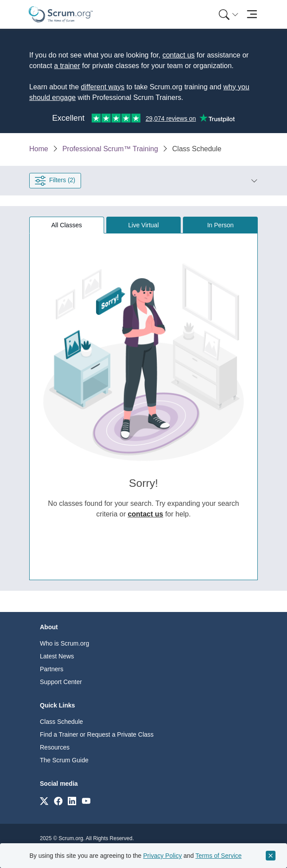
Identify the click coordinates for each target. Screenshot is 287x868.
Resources (55, 747)
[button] (169, 180)
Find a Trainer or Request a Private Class (97, 734)
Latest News (57, 656)
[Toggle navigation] (252, 14)
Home (39, 149)
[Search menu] (229, 14)
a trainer (67, 66)
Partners (52, 669)
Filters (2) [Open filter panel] (55, 180)
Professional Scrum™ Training (110, 149)
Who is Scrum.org (64, 643)
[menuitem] (228, 14)
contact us (179, 55)
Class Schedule (61, 722)
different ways (103, 87)
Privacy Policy (162, 856)
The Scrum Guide (64, 760)
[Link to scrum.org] (44, 801)
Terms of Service (218, 856)
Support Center (61, 682)
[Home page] (61, 14)
